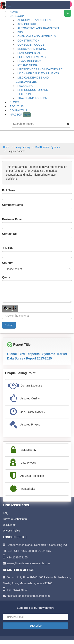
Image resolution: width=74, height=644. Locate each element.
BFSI (20, 32)
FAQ (6, 513)
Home (14, 12)
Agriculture (27, 24)
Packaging (25, 86)
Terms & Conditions (15, 519)
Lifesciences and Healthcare (40, 69)
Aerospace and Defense (36, 20)
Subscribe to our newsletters (36, 608)
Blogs (14, 102)
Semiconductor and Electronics (32, 92)
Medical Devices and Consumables (32, 80)
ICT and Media (27, 65)
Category (17, 16)
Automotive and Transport (38, 28)
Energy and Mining (32, 49)
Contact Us (18, 110)
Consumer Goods (31, 45)
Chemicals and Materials (37, 36)
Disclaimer (9, 525)
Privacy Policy (11, 531)
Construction (28, 41)
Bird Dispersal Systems (47, 147)
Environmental (29, 53)
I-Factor (20, 115)
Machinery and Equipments (38, 73)
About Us (16, 106)
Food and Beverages (33, 57)
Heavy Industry (29, 61)
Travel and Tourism (32, 98)
